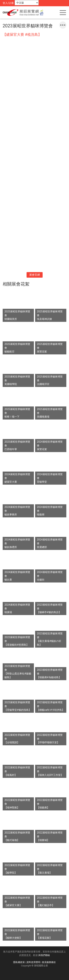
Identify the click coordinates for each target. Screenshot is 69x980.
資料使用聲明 (33, 962)
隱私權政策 (19, 962)
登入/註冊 (8, 3)
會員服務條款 (49, 962)
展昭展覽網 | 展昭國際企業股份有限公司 (24, 13)
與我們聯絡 (44, 955)
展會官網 (35, 275)
